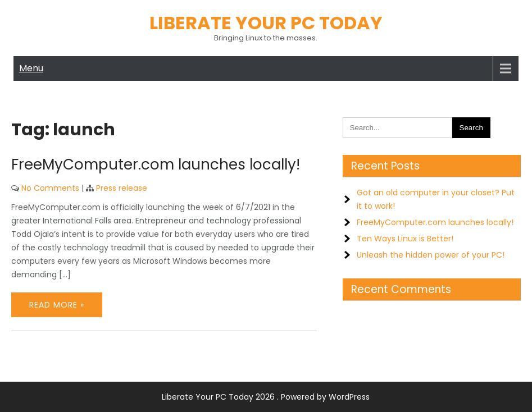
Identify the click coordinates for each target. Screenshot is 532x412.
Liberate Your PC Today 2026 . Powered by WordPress (266, 397)
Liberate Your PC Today (266, 23)
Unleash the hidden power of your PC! (431, 255)
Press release (122, 188)
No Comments (50, 188)
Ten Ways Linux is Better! (405, 239)
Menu (31, 68)
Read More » (57, 305)
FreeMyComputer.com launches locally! (156, 164)
